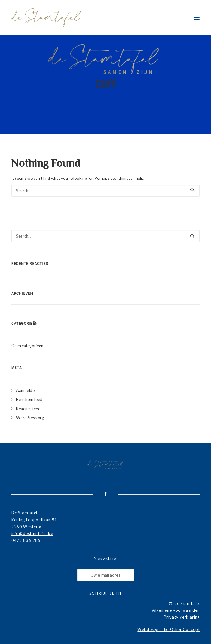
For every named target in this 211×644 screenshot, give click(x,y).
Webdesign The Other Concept (169, 629)
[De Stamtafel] (46, 18)
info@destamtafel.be (32, 533)
